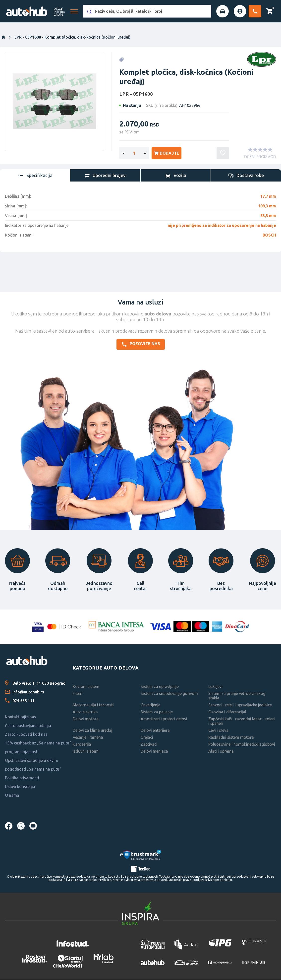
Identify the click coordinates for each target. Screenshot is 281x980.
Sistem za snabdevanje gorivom (169, 694)
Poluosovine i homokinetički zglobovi (242, 744)
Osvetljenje (150, 705)
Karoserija (82, 744)
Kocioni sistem (86, 687)
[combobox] (147, 11)
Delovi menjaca (154, 751)
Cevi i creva (218, 731)
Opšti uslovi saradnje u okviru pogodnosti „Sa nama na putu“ (33, 765)
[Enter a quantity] (134, 153)
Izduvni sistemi (86, 751)
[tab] (35, 176)
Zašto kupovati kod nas (26, 735)
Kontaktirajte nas (21, 717)
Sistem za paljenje (157, 712)
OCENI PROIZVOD (260, 157)
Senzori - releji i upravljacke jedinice (240, 705)
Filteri (78, 694)
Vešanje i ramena (88, 737)
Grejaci (147, 737)
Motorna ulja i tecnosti (93, 705)
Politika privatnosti (22, 778)
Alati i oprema (221, 751)
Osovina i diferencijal (227, 712)
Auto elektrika (85, 712)
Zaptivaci (149, 744)
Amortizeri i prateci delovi (164, 719)
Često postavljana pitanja (28, 726)
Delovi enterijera (155, 731)
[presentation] (35, 176)
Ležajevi (215, 687)
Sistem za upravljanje (160, 687)
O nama (12, 796)
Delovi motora (86, 719)
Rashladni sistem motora (231, 737)
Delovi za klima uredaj (92, 731)
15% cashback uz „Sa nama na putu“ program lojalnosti (38, 748)
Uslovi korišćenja (20, 787)
